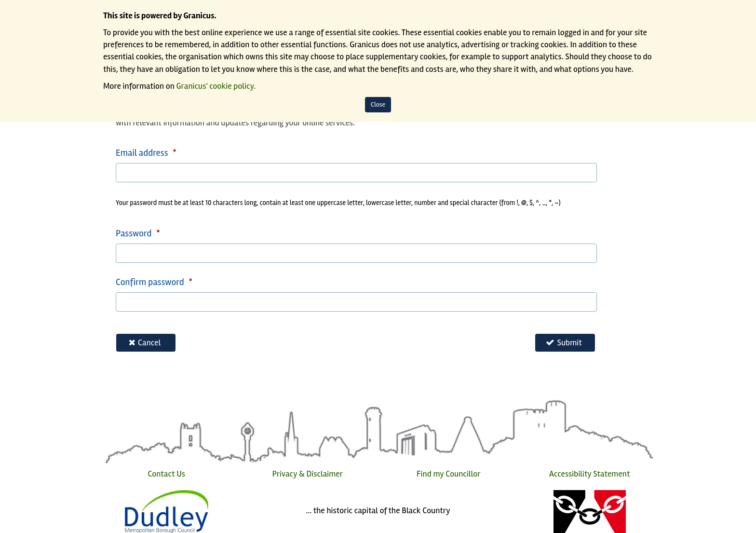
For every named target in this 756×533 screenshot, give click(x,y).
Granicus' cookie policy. (216, 86)
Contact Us (166, 474)
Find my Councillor (449, 474)
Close (378, 104)
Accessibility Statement (589, 474)
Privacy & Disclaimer (307, 474)
